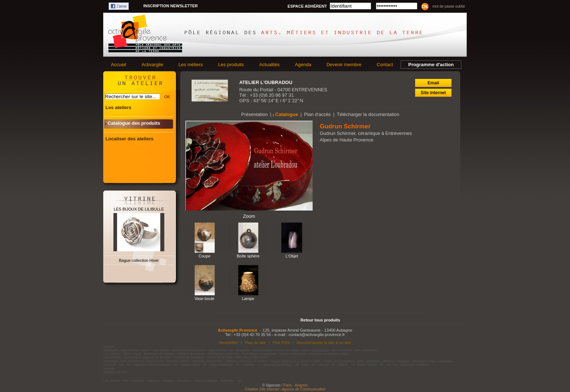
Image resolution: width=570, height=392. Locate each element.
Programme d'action (431, 65)
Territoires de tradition (159, 354)
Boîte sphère (248, 256)
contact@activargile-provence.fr (317, 335)
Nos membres (342, 350)
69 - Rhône (340, 365)
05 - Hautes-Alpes (187, 365)
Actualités (269, 65)
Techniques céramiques (259, 354)
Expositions (155, 361)
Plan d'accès (318, 114)
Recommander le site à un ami (324, 343)
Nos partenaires (367, 350)
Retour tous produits (320, 320)
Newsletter (228, 343)
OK (167, 97)
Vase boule (204, 299)
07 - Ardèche (245, 365)
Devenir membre (344, 65)
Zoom (249, 216)
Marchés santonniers (208, 361)
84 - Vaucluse (404, 365)
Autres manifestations (339, 361)
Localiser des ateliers (129, 139)
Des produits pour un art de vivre (148, 357)
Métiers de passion (192, 354)
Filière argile (132, 354)
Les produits (231, 65)
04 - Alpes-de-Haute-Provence (149, 365)
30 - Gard (302, 365)
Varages (403, 361)
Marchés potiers (178, 361)
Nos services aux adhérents (230, 350)
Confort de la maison (189, 357)
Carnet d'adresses (292, 354)
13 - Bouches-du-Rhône (274, 365)
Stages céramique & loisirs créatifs (295, 361)
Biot (360, 361)
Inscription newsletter (170, 6)
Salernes (373, 361)
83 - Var (385, 365)
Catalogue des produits (134, 123)
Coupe (204, 256)
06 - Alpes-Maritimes (218, 365)
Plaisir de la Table (220, 357)
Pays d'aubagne (441, 361)
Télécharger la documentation (368, 114)
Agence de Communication (304, 389)
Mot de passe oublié (449, 6)
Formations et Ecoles (224, 354)
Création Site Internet (262, 389)
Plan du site (255, 343)
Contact (385, 65)
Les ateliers (119, 107)
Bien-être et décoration (252, 357)
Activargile (152, 65)
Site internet (433, 93)
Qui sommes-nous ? (136, 350)
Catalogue (287, 114)
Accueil (119, 65)
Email (433, 83)
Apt (122, 365)
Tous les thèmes (132, 361)
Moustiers (419, 361)
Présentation (255, 114)
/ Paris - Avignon (295, 385)
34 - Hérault (320, 365)
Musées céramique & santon (246, 361)
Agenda (303, 65)
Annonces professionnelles (328, 354)
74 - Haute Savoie (364, 365)
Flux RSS (281, 343)
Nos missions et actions (189, 350)
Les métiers (191, 65)
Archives (423, 365)
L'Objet (292, 256)
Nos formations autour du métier (276, 350)
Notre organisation (316, 350)
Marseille (110, 365)
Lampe (248, 299)
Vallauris (388, 361)
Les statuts (161, 350)
